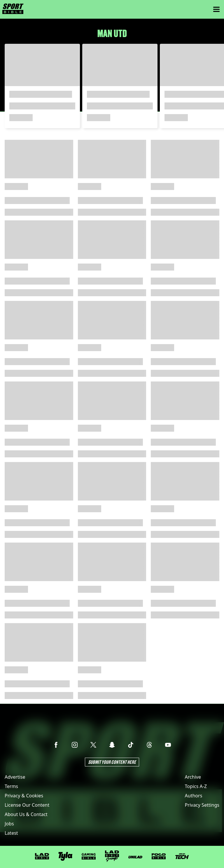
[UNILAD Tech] (182, 856)
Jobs (9, 824)
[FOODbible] (159, 856)
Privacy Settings (202, 805)
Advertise (15, 777)
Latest (11, 833)
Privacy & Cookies (24, 796)
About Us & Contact (26, 814)
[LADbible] (42, 856)
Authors (194, 796)
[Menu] (216, 9)
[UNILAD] (135, 857)
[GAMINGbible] (89, 856)
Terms (11, 786)
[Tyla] (65, 856)
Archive (193, 777)
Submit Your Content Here (112, 762)
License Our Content (27, 805)
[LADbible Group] (112, 856)
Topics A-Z (196, 786)
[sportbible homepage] (13, 9)
